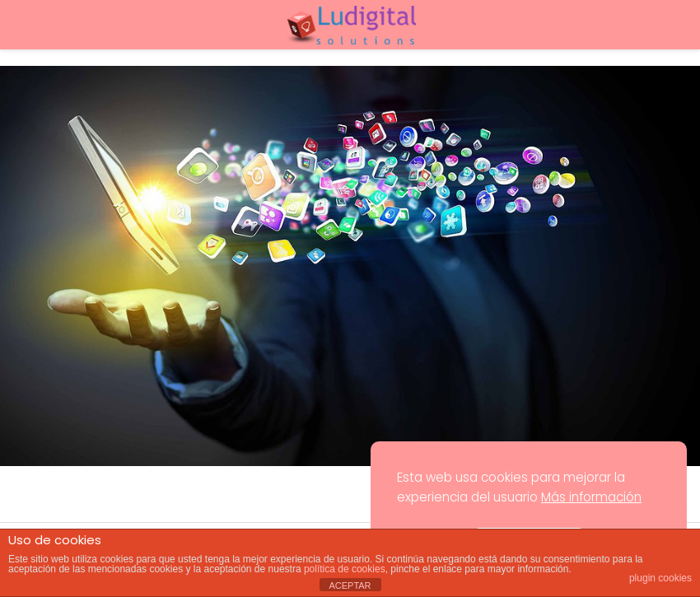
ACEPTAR (350, 585)
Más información (591, 497)
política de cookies (345, 569)
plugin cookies (660, 578)
